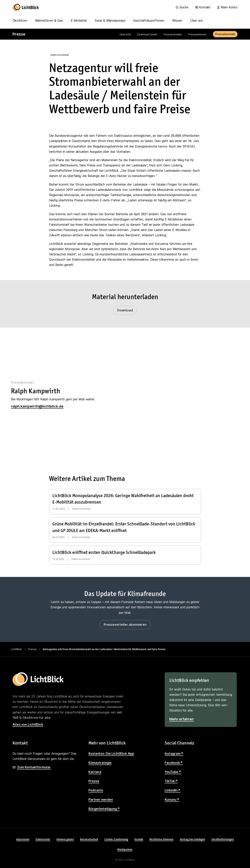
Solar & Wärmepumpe (110, 20)
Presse (32, 649)
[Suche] (183, 7)
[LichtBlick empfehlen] (201, 700)
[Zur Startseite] (26, 7)
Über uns (196, 20)
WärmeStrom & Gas (49, 20)
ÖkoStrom (20, 20)
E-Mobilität (79, 20)
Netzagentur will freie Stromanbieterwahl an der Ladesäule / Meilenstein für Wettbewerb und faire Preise (104, 649)
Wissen (177, 20)
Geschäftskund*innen (149, 20)
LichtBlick (16, 649)
